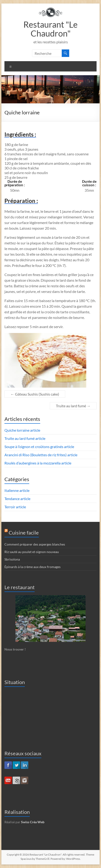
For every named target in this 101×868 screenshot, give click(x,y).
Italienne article (17, 490)
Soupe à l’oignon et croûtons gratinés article (39, 447)
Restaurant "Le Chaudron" (50, 29)
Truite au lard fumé (73, 406)
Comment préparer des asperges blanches (35, 544)
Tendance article (17, 499)
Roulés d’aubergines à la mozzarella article (38, 463)
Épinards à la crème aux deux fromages (32, 567)
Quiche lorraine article (22, 430)
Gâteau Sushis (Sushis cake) (35, 394)
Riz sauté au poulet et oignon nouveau (32, 552)
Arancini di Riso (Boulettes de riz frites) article (41, 455)
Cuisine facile (24, 533)
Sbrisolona (12, 559)
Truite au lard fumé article (25, 438)
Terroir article (15, 507)
